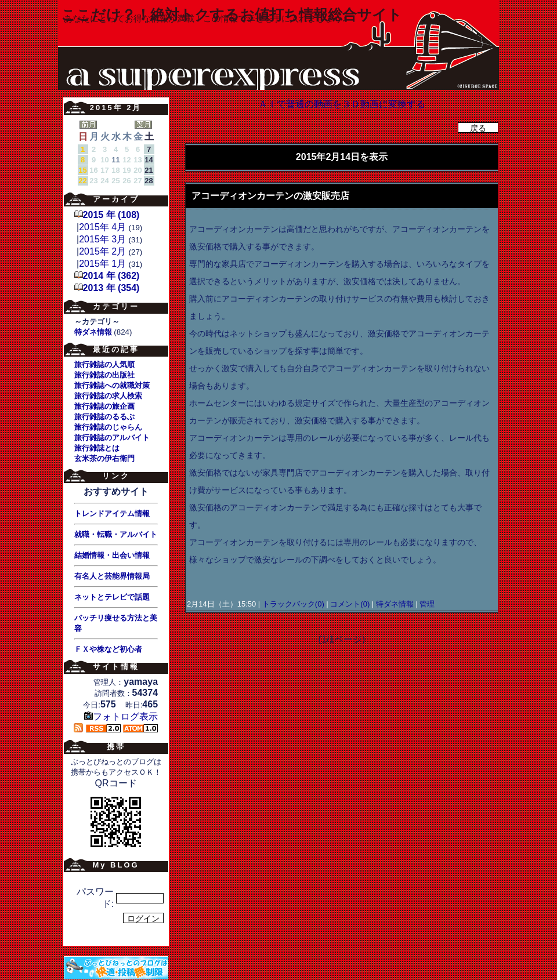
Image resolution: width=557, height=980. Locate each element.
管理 (427, 604)
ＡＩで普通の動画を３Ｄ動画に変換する (342, 104)
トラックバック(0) (293, 604)
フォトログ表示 (121, 716)
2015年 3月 (102, 239)
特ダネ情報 (395, 604)
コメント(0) (349, 604)
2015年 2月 (102, 251)
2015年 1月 (102, 264)
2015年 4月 (102, 227)
